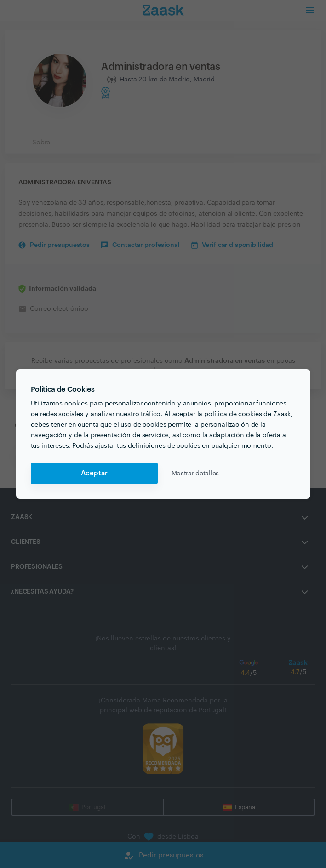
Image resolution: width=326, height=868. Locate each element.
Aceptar (94, 473)
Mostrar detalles (195, 474)
